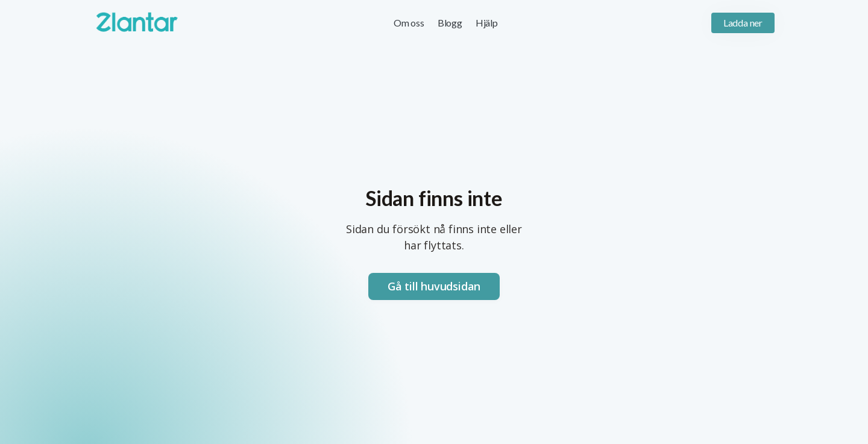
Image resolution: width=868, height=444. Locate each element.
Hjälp (487, 23)
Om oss (409, 23)
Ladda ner (743, 23)
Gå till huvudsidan (434, 286)
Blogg (450, 23)
